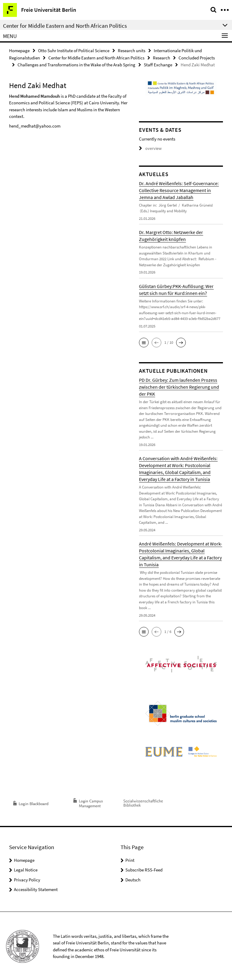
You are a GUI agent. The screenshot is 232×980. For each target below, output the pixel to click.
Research (161, 57)
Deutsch (133, 879)
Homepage (19, 50)
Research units (132, 50)
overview (149, 148)
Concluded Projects (197, 57)
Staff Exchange (158, 64)
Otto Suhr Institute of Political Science (74, 50)
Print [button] (130, 859)
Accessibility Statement (36, 888)
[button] (144, 342)
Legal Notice (26, 869)
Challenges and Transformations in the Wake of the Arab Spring (76, 64)
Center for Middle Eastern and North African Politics (96, 57)
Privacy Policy (27, 879)
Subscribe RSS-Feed (144, 869)
